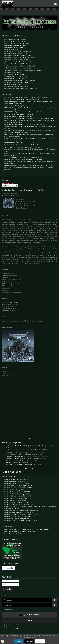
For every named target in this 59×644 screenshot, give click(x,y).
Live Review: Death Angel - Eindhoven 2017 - (25, 452)
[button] (3, 472)
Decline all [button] (29, 641)
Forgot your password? (12, 625)
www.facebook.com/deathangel (32, 321)
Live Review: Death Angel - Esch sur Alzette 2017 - (27, 450)
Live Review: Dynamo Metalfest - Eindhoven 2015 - (27, 456)
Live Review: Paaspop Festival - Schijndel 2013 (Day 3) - (28, 458)
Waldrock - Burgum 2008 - (19, 462)
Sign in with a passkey (30, 615)
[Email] (11, 585)
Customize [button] (40, 641)
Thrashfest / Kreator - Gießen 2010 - (22, 460)
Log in (29, 621)
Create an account (11, 629)
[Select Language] (10, 185)
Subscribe (7, 589)
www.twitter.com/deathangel (11, 321)
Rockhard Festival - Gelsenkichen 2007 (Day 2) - (26, 464)
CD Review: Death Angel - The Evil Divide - (24, 454)
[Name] (11, 581)
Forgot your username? (12, 627)
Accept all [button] (19, 641)
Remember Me (9, 609)
